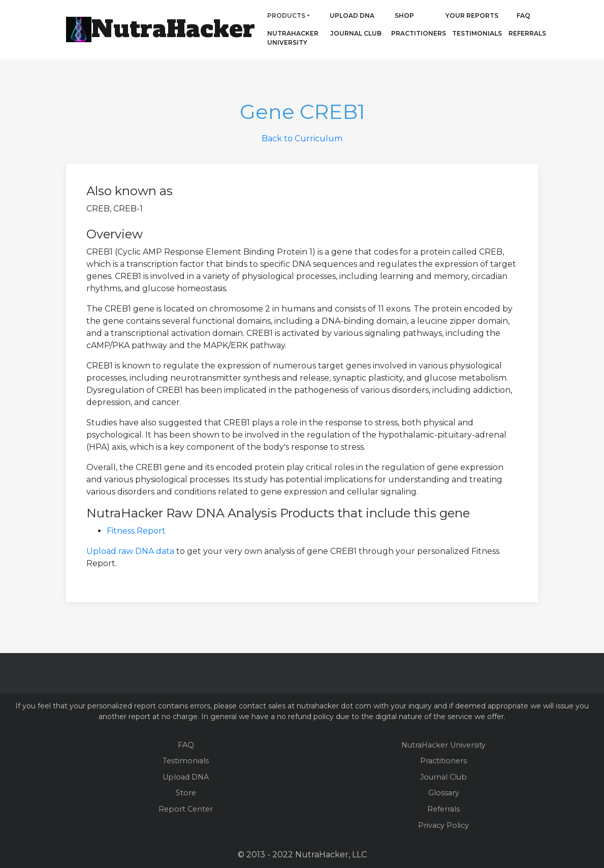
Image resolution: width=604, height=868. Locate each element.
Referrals (527, 33)
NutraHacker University (293, 38)
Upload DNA (352, 15)
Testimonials (477, 33)
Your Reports (472, 15)
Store (186, 793)
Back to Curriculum (302, 138)
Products (286, 15)
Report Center (186, 809)
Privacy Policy (443, 825)
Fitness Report (136, 531)
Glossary (444, 793)
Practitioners (404, 33)
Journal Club (356, 33)
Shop (404, 15)
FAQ (523, 15)
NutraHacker (173, 29)
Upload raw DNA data (130, 551)
